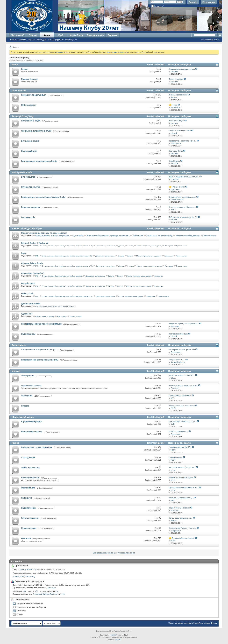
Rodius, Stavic (27, 294)
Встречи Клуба (28, 177)
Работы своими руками (45, 316)
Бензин (130, 246)
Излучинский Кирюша (178, 334)
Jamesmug (30, 577)
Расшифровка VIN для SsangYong (159, 236)
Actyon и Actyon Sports (32, 263)
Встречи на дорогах (31, 207)
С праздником (28, 457)
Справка (32, 40)
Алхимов (52, 588)
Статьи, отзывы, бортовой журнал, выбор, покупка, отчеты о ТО (67, 246)
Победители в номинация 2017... (183, 217)
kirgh (63, 594)
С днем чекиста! (176, 457)
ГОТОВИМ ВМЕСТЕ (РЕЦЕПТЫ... (182, 467)
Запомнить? (158, 6)
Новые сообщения (18, 40)
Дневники (113, 35)
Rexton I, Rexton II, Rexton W (35, 243)
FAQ (37, 246)
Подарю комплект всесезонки (182, 406)
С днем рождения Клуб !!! (180, 447)
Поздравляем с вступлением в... (183, 141)
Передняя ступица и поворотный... (184, 324)
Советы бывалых (210, 236)
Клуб (61, 35)
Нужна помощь (29, 528)
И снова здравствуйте (178, 95)
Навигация (70, 40)
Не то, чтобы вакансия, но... (181, 518)
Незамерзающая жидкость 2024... (183, 385)
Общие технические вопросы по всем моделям (44, 233)
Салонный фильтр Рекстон (45, 594)
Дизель (121, 246)
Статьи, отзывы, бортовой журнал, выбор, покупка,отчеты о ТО (67, 256)
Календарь (42, 40)
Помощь (193, 2)
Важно (15, 65)
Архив (207, 623)
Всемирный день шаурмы (183, 538)
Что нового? (18, 35)
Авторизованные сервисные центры (39, 350)
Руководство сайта (126, 553)
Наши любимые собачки (179, 508)
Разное (15, 443)
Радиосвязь (62, 316)
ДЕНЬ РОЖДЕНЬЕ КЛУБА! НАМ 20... (184, 177)
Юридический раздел (23, 417)
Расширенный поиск (210, 40)
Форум (47, 35)
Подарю (25, 406)
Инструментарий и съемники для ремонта (52, 236)
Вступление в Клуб (30, 141)
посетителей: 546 (28, 569)
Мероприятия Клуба (22, 172)
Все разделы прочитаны (104, 553)
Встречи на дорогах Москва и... (182, 207)
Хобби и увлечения (30, 468)
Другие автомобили (31, 304)
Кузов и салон (182, 246)
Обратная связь (176, 623)
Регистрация (209, 2)
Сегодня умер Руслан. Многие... (182, 528)
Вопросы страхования (32, 432)
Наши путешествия (30, 478)
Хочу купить (27, 396)
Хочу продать (28, 375)
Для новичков (19, 91)
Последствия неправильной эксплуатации (41, 324)
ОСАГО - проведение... (178, 432)
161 (37, 591)
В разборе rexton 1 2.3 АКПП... (182, 375)
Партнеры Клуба (29, 151)
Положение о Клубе (31, 121)
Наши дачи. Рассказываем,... (181, 498)
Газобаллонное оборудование (188, 236)
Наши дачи (26, 498)
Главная (33, 35)
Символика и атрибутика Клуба (36, 131)
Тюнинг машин (76, 316)
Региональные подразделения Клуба (39, 161)
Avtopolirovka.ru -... (177, 360)
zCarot (118, 639)
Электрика (169, 246)
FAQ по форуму (29, 105)
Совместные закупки (31, 386)
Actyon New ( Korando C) (33, 273)
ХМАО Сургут (174, 161)
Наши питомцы (29, 508)
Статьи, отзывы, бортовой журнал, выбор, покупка (62, 276)
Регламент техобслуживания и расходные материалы (108, 236)
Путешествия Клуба (31, 187)
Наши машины (28, 334)
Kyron (24, 253)
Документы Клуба (176, 121)
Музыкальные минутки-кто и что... (184, 488)
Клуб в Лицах (76, 35)
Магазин (16, 371)
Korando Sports (28, 283)
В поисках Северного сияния (181, 478)
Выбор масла (138, 236)
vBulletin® (114, 635)
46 (25, 591)
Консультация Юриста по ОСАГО (183, 421)
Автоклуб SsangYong (22, 116)
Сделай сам (27, 314)
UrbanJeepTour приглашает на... (182, 197)
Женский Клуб (28, 488)
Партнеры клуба (95, 35)
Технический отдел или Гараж (27, 229)
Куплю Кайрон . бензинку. (180, 396)
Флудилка (26, 538)
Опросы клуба (28, 217)
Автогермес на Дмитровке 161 (182, 350)
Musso (174, 105)
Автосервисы (19, 345)
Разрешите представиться (34, 95)
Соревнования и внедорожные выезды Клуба (43, 197)
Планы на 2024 (178, 187)
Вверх (214, 623)
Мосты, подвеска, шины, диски (149, 246)
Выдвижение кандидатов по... (182, 69)
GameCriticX (19, 577)
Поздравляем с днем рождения (37, 447)
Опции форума (55, 40)
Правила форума (29, 79)
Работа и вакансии (30, 518)
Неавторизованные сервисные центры (40, 360)
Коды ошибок (78, 236)
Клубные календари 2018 (180, 131)
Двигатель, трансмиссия (105, 246)
